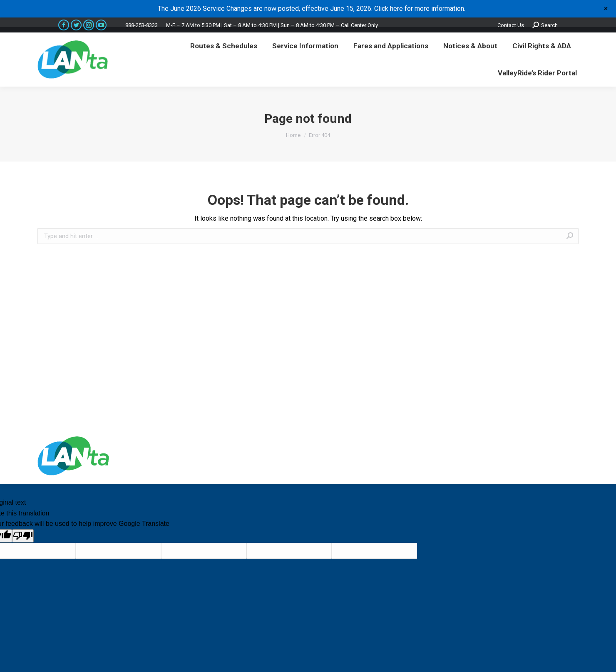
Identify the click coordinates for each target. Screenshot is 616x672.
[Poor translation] (23, 536)
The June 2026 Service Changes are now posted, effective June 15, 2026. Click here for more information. (312, 9)
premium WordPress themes (399, 456)
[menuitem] (224, 46)
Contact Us (511, 25)
